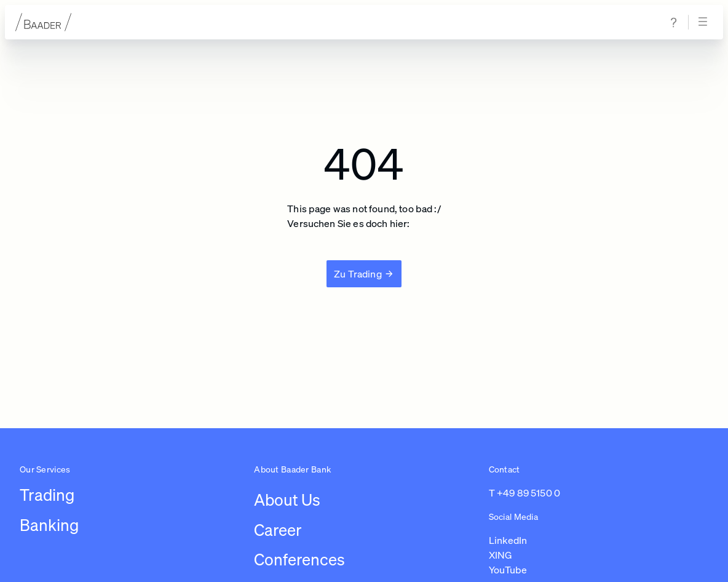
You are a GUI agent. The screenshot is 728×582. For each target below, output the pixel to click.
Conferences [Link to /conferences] (299, 560)
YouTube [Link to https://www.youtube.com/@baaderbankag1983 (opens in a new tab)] (508, 570)
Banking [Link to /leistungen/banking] (49, 525)
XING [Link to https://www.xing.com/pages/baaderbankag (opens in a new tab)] (501, 555)
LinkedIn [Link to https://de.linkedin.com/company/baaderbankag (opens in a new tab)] (508, 540)
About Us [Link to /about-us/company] (287, 500)
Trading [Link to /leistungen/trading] (47, 495)
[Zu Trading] (364, 274)
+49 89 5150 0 (528, 493)
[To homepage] (44, 22)
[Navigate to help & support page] (674, 22)
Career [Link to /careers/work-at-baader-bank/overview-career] (278, 530)
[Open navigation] (705, 22)
